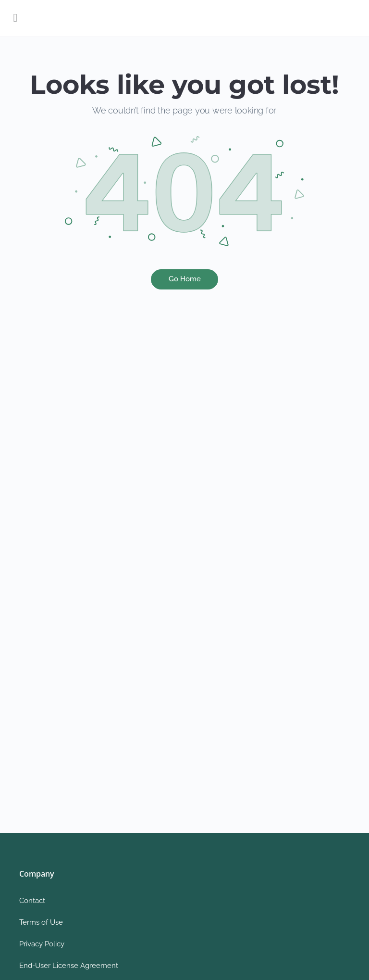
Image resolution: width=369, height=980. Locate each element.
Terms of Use (41, 922)
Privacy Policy (42, 944)
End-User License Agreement (69, 966)
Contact (32, 901)
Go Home (185, 279)
